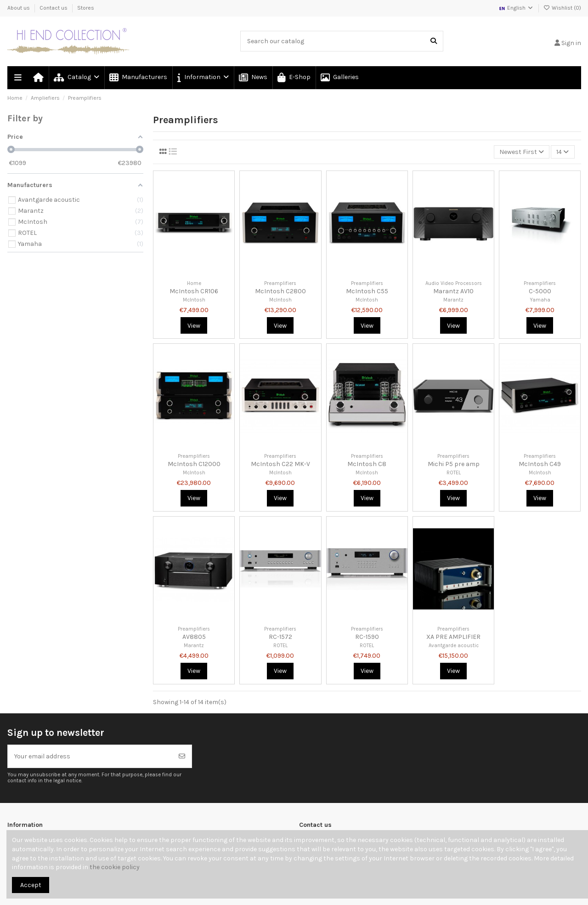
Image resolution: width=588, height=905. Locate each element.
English (516, 8)
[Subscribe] (182, 756)
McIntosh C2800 (280, 291)
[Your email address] (90, 756)
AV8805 (194, 637)
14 (563, 152)
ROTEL (454, 473)
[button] (203, 78)
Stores (86, 8)
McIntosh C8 (367, 464)
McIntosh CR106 (194, 291)
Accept (31, 885)
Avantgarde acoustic (454, 646)
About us (19, 8)
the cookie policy (115, 867)
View (194, 326)
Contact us (54, 8)
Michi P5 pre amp (454, 464)
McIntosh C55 (367, 291)
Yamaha (540, 300)
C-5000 (540, 291)
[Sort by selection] (522, 152)
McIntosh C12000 (194, 464)
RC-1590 (367, 637)
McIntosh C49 (540, 464)
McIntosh (194, 300)
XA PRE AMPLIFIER (453, 637)
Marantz (453, 300)
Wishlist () (562, 8)
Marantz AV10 (453, 291)
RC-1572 (280, 637)
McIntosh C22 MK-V (280, 464)
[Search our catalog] (434, 41)
